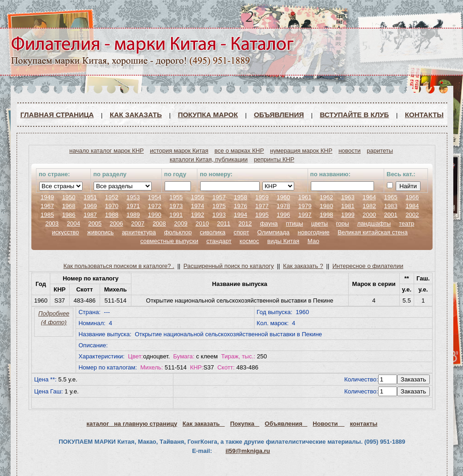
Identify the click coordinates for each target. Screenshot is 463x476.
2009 (181, 223)
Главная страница (57, 115)
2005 (95, 223)
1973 (176, 206)
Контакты (424, 115)
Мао (313, 241)
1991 (176, 215)
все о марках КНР (239, 151)
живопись (101, 232)
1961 (305, 197)
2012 (245, 223)
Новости (329, 424)
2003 (52, 223)
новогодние (313, 232)
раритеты (380, 151)
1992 (198, 215)
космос (249, 241)
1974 (198, 206)
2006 (116, 223)
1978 (283, 206)
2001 (391, 215)
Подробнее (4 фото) (54, 318)
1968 (69, 206)
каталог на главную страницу (132, 424)
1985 (47, 215)
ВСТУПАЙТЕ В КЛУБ (355, 115)
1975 (219, 206)
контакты (364, 424)
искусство (65, 232)
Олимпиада (273, 232)
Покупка (245, 424)
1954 (155, 197)
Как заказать (136, 115)
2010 (202, 223)
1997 (305, 215)
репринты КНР (274, 159)
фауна (269, 223)
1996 (283, 215)
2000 (369, 215)
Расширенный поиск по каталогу (229, 266)
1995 (262, 215)
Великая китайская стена (373, 232)
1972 (155, 206)
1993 (219, 215)
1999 (348, 215)
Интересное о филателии (368, 266)
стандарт (219, 241)
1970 (112, 206)
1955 (176, 197)
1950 (69, 197)
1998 (326, 215)
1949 (47, 197)
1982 (369, 206)
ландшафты (374, 223)
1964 (369, 197)
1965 (391, 197)
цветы (320, 223)
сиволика (213, 232)
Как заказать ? (303, 266)
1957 (219, 197)
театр (407, 223)
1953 (133, 197)
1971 (133, 206)
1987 (90, 215)
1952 (112, 197)
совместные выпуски (169, 241)
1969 (90, 206)
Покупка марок (208, 115)
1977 (262, 206)
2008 (159, 223)
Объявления (279, 115)
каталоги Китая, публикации (209, 159)
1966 (412, 197)
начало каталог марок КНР (107, 151)
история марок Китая (179, 151)
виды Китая (283, 241)
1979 (305, 206)
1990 (155, 215)
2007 (138, 223)
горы (343, 223)
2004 (74, 223)
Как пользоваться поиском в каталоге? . (119, 266)
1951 (90, 197)
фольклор (178, 232)
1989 (133, 215)
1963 (348, 197)
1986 (69, 215)
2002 (412, 215)
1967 (47, 206)
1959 (262, 197)
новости (350, 151)
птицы (294, 223)
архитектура (139, 232)
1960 (283, 197)
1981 (348, 206)
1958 (240, 197)
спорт (241, 232)
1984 (412, 206)
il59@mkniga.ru (248, 451)
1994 (240, 215)
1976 (240, 206)
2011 (224, 223)
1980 (326, 206)
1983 (391, 206)
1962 (326, 197)
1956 (198, 197)
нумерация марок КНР (301, 151)
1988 (112, 215)
